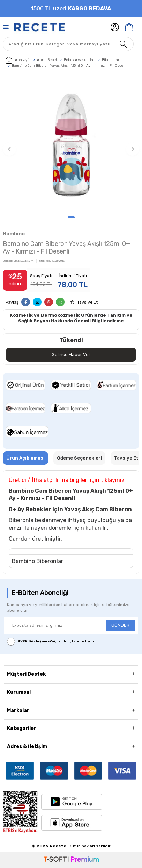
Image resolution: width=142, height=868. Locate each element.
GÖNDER (120, 625)
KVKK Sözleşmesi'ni (36, 641)
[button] (71, 217)
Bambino (14, 234)
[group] (71, 145)
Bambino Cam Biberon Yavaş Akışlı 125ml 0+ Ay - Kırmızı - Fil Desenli (70, 66)
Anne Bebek (47, 60)
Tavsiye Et (87, 302)
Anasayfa (18, 60)
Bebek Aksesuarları (80, 60)
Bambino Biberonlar (38, 561)
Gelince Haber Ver (71, 354)
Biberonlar (111, 60)
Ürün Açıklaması (25, 458)
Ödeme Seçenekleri (79, 458)
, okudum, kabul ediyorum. (53, 642)
